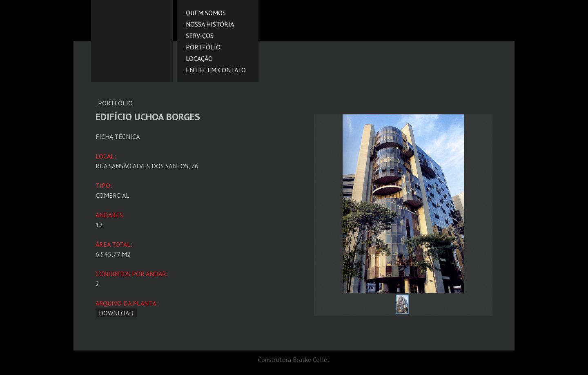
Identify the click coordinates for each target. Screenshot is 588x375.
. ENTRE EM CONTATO (215, 70)
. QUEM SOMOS (205, 13)
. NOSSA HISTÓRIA (209, 24)
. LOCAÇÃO (198, 58)
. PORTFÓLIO (202, 47)
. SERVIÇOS (198, 36)
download (116, 313)
